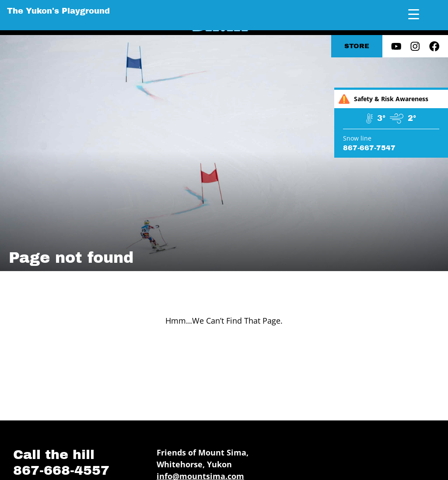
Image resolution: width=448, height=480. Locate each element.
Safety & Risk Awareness (383, 99)
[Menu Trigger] (414, 14)
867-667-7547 (369, 148)
